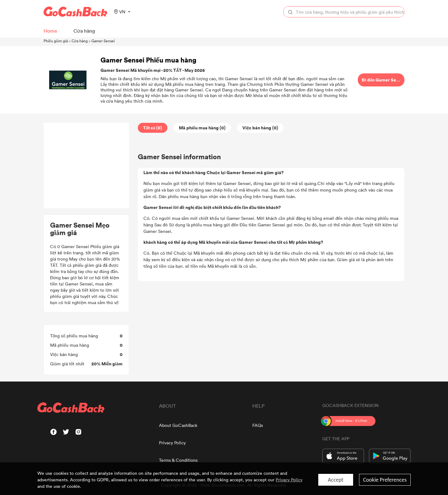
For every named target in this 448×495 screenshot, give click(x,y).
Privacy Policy (172, 443)
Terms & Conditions (178, 460)
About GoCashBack (178, 425)
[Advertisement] (86, 166)
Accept (336, 480)
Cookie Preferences (385, 480)
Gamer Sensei (103, 41)
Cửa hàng (80, 41)
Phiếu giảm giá (56, 41)
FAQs (258, 425)
